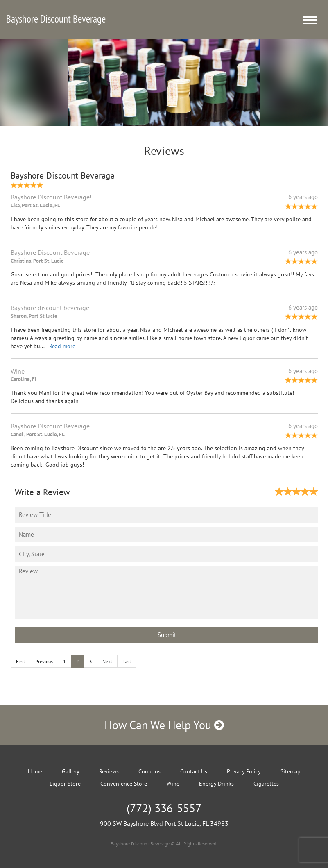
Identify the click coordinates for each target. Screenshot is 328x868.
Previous (44, 661)
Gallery (71, 771)
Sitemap (291, 771)
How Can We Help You (164, 725)
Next (107, 661)
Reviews (109, 771)
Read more (62, 346)
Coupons (149, 771)
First (20, 661)
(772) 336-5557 (164, 808)
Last (127, 661)
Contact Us (194, 771)
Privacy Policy (244, 771)
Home (35, 771)
